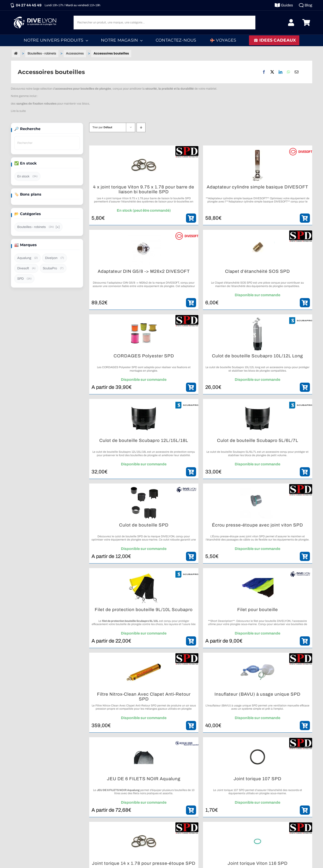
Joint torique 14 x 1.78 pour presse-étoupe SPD (144, 863)
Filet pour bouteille (258, 610)
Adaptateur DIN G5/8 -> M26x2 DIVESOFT (144, 271)
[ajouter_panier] (191, 218)
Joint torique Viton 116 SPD (258, 863)
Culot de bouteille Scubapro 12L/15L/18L (144, 440)
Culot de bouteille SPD (144, 525)
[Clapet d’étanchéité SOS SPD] (258, 249)
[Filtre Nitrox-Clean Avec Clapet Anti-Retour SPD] (144, 672)
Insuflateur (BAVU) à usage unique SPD (257, 694)
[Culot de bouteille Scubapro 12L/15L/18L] (144, 418)
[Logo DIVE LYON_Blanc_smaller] (36, 16)
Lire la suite (18, 111)
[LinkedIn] (280, 72)
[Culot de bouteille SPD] (144, 503)
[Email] (297, 72)
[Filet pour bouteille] (258, 588)
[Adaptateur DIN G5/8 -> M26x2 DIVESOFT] (144, 249)
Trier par (102, 127)
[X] (272, 72)
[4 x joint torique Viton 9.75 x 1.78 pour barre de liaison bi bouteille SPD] (144, 165)
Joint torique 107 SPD (257, 779)
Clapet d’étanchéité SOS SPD (257, 271)
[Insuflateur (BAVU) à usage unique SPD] (258, 672)
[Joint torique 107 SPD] (258, 757)
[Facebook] (264, 72)
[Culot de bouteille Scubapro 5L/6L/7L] (258, 418)
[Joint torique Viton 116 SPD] (258, 841)
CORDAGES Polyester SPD (144, 356)
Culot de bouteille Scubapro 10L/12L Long (257, 356)
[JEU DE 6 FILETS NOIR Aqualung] (144, 757)
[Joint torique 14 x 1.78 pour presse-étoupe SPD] (144, 841)
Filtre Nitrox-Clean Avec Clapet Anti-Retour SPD (144, 697)
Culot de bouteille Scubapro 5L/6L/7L (258, 440)
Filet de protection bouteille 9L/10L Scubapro (144, 610)
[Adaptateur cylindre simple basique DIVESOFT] (258, 165)
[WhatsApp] (289, 72)
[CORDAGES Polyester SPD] (144, 334)
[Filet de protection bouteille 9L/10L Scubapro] (144, 588)
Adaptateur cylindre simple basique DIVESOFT (257, 187)
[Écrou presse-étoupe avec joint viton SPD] (258, 503)
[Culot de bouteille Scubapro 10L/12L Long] (258, 334)
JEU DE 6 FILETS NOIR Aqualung (144, 779)
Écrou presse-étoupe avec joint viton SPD (257, 525)
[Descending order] (141, 127)
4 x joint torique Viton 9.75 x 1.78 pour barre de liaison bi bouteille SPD (144, 189)
